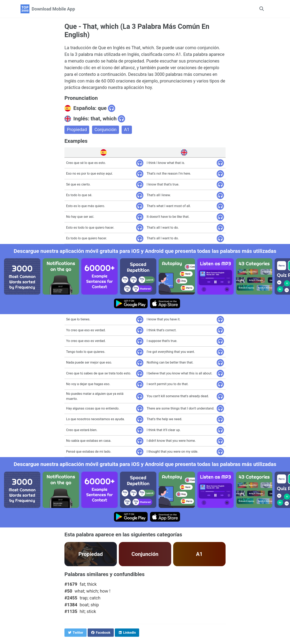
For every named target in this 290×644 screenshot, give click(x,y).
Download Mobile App (53, 9)
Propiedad (77, 130)
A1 (127, 130)
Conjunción (106, 130)
